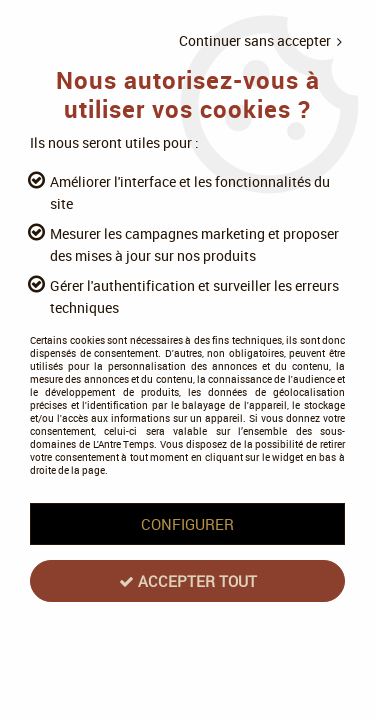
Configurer (187, 524)
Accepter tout (188, 581)
